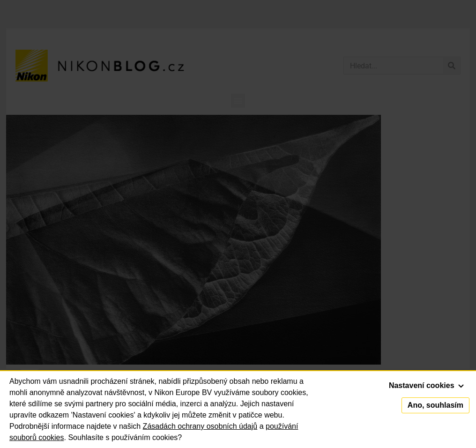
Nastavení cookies (426, 385)
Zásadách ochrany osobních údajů (200, 426)
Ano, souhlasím (435, 405)
